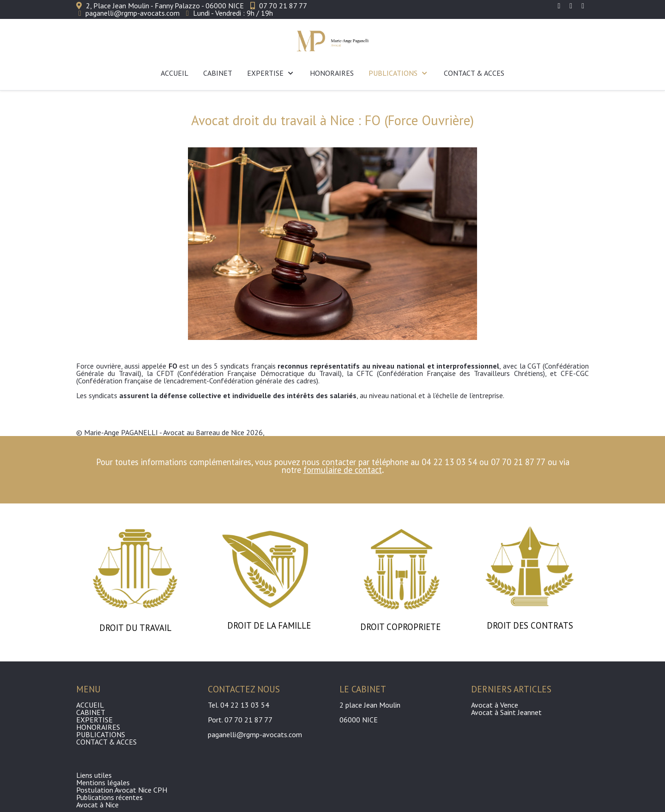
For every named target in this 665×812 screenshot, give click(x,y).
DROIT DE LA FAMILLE (269, 625)
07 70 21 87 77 (283, 6)
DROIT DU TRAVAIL (135, 628)
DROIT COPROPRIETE (402, 627)
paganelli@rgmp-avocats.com (133, 13)
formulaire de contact (343, 470)
